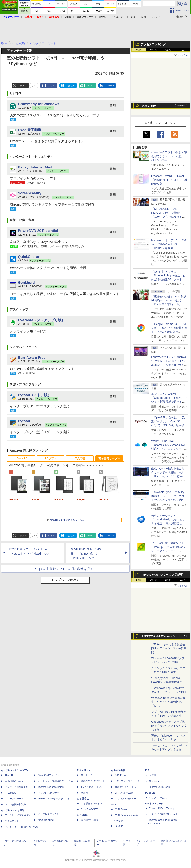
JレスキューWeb (124, 793)
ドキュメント (118, 17)
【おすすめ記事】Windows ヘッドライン (164, 636)
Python (24, 421)
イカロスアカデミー (126, 799)
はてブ (71, 86)
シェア (51, 86)
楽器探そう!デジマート (93, 781)
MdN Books (121, 809)
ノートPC (21, 458)
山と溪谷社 (83, 799)
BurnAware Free (32, 358)
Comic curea (156, 781)
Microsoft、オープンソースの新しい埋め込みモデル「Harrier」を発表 (169, 244)
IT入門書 (80, 458)
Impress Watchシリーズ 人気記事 (162, 575)
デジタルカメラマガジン (18, 815)
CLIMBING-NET (89, 809)
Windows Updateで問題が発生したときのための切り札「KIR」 (168, 702)
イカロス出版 (118, 770)
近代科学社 (83, 815)
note (90, 86)
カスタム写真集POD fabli (163, 814)
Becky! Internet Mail (35, 167)
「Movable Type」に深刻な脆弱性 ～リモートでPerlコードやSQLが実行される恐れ (169, 496)
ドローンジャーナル (15, 799)
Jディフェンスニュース (127, 781)
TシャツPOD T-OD (92, 787)
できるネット (12, 821)
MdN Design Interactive (127, 815)
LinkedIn (110, 86)
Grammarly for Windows (39, 104)
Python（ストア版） (34, 395)
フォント (156, 17)
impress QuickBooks (160, 787)
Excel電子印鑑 (30, 130)
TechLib (119, 826)
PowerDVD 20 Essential (38, 231)
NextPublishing (46, 820)
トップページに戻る (65, 580)
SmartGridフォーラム (49, 775)
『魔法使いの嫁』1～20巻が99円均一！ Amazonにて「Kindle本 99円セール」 (168, 300)
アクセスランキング (153, 44)
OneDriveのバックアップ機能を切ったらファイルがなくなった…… (169, 726)
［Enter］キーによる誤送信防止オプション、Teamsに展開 (169, 648)
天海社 (153, 775)
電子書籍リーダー (109, 458)
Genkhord (26, 283)
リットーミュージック (93, 775)
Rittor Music (84, 770)
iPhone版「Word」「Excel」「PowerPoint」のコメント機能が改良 (169, 180)
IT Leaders (10, 793)
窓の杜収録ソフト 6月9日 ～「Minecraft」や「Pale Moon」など (86, 554)
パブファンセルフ (158, 798)
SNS (133, 17)
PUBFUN (150, 793)
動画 (143, 17)
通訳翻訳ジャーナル (126, 787)
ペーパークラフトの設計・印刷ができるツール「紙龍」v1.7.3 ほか (169, 156)
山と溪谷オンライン (91, 804)
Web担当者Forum (14, 781)
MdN (114, 804)
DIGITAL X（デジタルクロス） (54, 799)
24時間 (153, 50)
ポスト (23, 86)
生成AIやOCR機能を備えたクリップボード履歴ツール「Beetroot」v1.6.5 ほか (168, 472)
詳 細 (113, 105)
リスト (34, 86)
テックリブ (117, 821)
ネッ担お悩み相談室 (15, 804)
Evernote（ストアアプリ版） (41, 320)
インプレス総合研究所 (17, 787)
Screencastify (30, 193)
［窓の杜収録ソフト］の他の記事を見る (65, 569)
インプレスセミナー (49, 793)
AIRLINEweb (122, 775)
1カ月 (183, 50)
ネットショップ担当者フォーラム (56, 781)
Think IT (9, 775)
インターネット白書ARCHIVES (21, 827)
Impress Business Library (51, 787)
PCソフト (51, 458)
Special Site (149, 106)
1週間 (168, 50)
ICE (147, 770)
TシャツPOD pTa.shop (162, 808)
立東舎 (84, 793)
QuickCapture (30, 257)
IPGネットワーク (154, 804)
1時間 (139, 50)
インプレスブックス (49, 814)
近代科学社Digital (90, 820)
